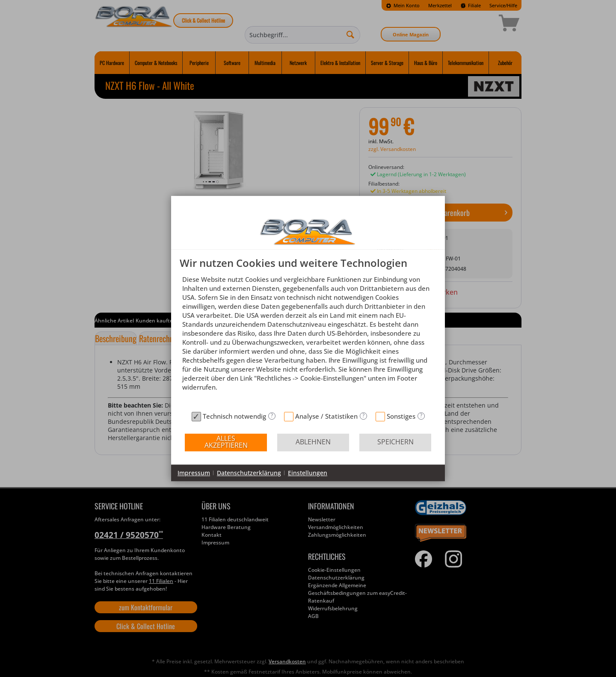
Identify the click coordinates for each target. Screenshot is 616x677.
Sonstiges (401, 416)
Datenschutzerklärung (249, 473)
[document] (308, 333)
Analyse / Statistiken (326, 416)
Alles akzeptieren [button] (226, 442)
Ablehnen (313, 442)
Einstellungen (308, 473)
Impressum (194, 473)
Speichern (395, 442)
